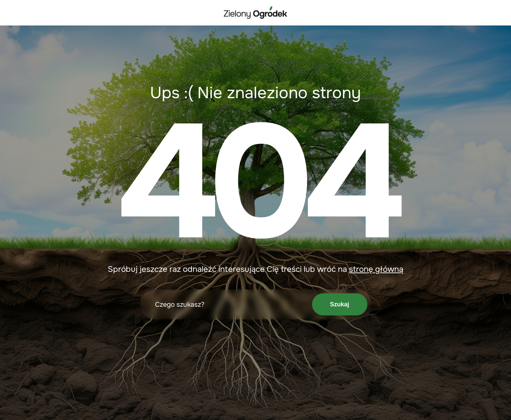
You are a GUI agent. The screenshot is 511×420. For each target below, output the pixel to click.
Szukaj (339, 304)
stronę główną (376, 269)
